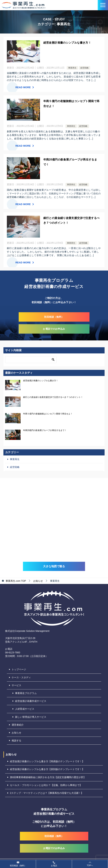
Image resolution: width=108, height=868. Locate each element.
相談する (16, 741)
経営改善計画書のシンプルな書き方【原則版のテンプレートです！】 (47, 769)
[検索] (31, 360)
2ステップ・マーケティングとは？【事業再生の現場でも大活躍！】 (47, 793)
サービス (16, 685)
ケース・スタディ (21, 677)
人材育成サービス (25, 709)
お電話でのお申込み (54, 329)
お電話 (54, 864)
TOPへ (90, 864)
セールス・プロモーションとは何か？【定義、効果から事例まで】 (46, 785)
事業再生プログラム (26, 693)
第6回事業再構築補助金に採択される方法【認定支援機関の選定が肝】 (48, 777)
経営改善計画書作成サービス (31, 701)
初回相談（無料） (54, 317)
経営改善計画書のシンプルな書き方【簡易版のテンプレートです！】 (47, 761)
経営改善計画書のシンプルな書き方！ (67, 43)
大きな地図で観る (54, 566)
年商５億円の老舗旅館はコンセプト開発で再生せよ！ (48, 414)
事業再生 (72, 68)
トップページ (19, 669)
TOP (16, 581)
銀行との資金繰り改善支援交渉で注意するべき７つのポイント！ (53, 397)
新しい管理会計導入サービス (31, 717)
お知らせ (16, 733)
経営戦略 (85, 68)
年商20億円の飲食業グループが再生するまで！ (45, 430)
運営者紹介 (18, 725)
